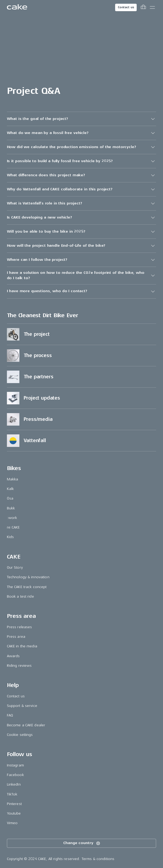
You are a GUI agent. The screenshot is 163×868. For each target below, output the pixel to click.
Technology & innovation (28, 577)
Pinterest (14, 804)
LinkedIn (14, 784)
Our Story (15, 567)
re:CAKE (13, 527)
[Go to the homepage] (17, 7)
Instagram (15, 765)
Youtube (14, 813)
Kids (11, 537)
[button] (82, 119)
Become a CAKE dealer (26, 725)
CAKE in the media (22, 646)
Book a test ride (20, 596)
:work (12, 518)
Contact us (126, 7)
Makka (13, 479)
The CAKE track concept (27, 587)
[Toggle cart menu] (143, 7)
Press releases (20, 627)
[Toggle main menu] (152, 7)
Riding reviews (19, 666)
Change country (82, 843)
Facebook (15, 775)
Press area (16, 637)
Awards (13, 656)
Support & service (22, 706)
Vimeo (12, 823)
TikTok (12, 794)
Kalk (11, 489)
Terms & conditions (98, 859)
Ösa (10, 498)
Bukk (11, 508)
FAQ (10, 715)
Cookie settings (20, 735)
